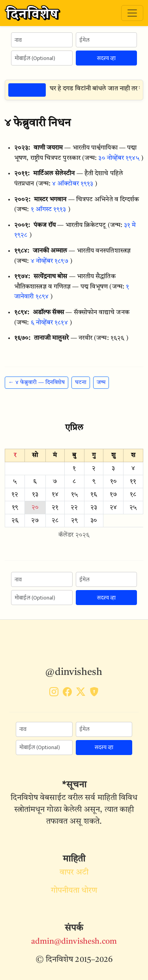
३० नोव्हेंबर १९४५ (119, 158)
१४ (55, 495)
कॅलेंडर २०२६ (74, 535)
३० (94, 521)
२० (35, 508)
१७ (113, 495)
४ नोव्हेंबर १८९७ (50, 261)
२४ (113, 508)
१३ (35, 495)
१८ (133, 495)
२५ (133, 508)
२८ (55, 521)
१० (113, 482)
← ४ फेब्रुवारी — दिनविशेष (37, 382)
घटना (81, 382)
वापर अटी (74, 873)
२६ (15, 521)
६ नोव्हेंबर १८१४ (49, 323)
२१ (55, 508)
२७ (35, 521)
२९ (74, 521)
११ (133, 482)
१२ (15, 495)
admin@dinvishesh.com (74, 942)
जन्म (101, 382)
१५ (74, 495)
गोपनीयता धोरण (74, 891)
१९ (15, 508)
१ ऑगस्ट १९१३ (49, 210)
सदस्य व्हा (106, 58)
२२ (74, 508)
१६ (94, 495)
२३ (94, 508)
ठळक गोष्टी (27, 90)
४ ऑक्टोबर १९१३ (73, 184)
